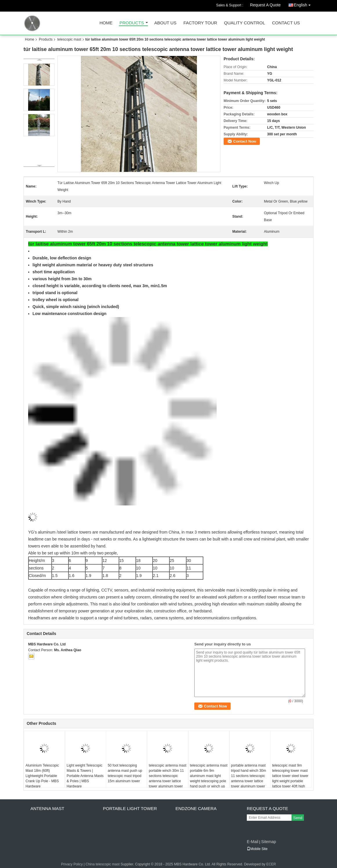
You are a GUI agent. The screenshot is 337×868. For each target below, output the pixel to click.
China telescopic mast (103, 864)
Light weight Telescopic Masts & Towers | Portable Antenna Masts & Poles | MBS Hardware (85, 776)
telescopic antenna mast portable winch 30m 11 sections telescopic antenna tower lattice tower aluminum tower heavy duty (167, 778)
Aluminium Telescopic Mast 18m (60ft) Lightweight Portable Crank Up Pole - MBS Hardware (42, 776)
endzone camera (196, 808)
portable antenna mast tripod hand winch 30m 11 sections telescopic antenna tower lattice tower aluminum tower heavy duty (249, 778)
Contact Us (286, 23)
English (304, 4)
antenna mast (47, 808)
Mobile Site (257, 849)
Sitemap (268, 842)
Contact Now (245, 141)
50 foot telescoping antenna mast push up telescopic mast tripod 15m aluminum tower (125, 773)
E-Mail (253, 842)
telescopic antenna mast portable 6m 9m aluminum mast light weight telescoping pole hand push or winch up (209, 776)
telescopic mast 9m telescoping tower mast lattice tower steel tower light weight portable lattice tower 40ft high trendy (290, 778)
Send (298, 818)
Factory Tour (200, 23)
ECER (271, 864)
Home (106, 23)
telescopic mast (69, 39)
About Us (165, 23)
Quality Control (245, 23)
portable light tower (130, 808)
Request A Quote (265, 5)
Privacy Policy (72, 864)
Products (132, 23)
